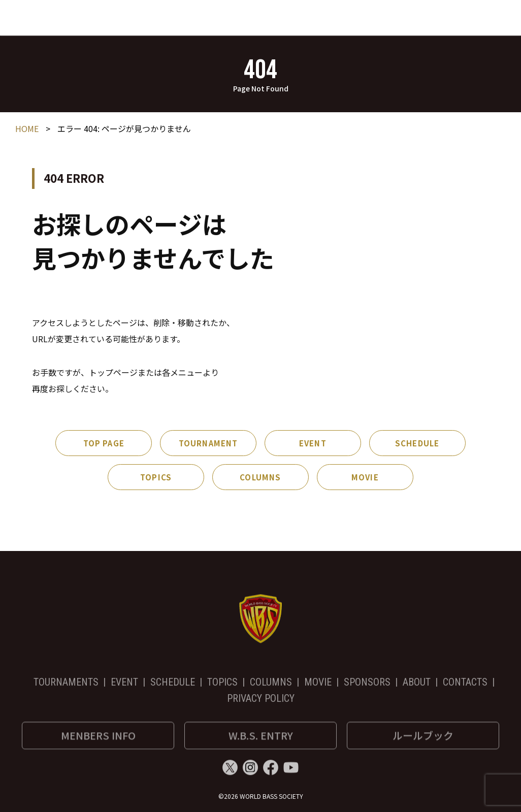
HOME (27, 129)
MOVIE (365, 478)
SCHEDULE (417, 444)
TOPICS (156, 478)
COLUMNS (260, 478)
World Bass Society (70, 15)
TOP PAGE (104, 444)
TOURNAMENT (208, 444)
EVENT (313, 444)
